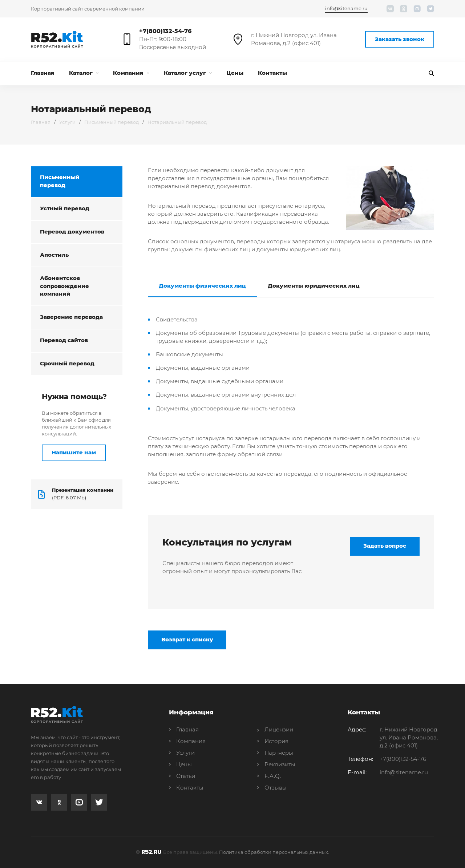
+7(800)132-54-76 (165, 31)
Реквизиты (280, 764)
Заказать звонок (400, 39)
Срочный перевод (67, 364)
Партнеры (279, 753)
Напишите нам (74, 453)
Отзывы (276, 788)
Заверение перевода (71, 318)
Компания (131, 73)
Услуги (67, 122)
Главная (43, 73)
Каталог (84, 73)
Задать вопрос (385, 546)
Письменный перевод (112, 122)
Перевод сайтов (64, 341)
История (276, 741)
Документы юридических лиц (314, 286)
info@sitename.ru (346, 8)
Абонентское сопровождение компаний (64, 286)
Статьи (186, 776)
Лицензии (279, 729)
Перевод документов (72, 232)
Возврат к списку (187, 640)
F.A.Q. (273, 776)
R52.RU (151, 852)
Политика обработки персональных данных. (274, 852)
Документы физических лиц (202, 286)
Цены (235, 73)
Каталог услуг (188, 73)
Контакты (272, 73)
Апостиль (54, 255)
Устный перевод (65, 209)
